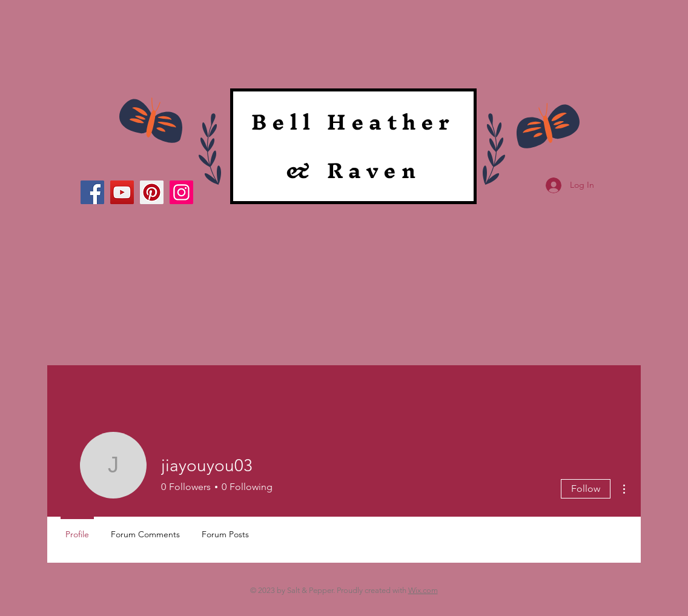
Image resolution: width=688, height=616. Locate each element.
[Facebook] (92, 192)
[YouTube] (122, 192)
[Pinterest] (152, 192)
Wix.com (423, 590)
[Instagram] (181, 192)
